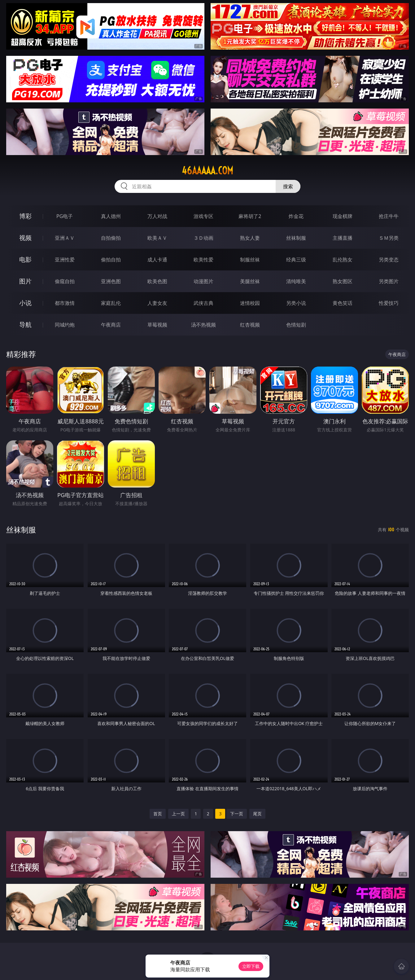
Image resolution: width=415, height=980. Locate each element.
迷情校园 (250, 303)
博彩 (25, 216)
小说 (25, 303)
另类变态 (389, 260)
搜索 (288, 186)
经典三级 (296, 260)
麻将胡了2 (250, 216)
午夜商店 (111, 325)
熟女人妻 (250, 238)
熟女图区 (343, 281)
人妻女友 (157, 303)
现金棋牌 (343, 216)
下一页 (237, 814)
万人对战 (157, 216)
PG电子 (65, 216)
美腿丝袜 (250, 281)
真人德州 (111, 216)
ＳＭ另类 (389, 238)
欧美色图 (157, 281)
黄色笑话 (343, 303)
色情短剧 (296, 325)
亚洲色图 (111, 281)
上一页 (178, 814)
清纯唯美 (296, 281)
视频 (25, 238)
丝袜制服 (296, 238)
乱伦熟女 (343, 260)
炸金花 (296, 216)
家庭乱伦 (111, 303)
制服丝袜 (250, 260)
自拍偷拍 (111, 238)
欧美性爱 (203, 260)
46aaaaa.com (207, 171)
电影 (25, 259)
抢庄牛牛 (389, 216)
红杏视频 (250, 325)
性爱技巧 (389, 303)
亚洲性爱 (65, 260)
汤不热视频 (203, 325)
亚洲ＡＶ (65, 238)
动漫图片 (203, 281)
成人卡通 (157, 260)
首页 (158, 814)
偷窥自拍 (65, 281)
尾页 (257, 814)
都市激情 (65, 303)
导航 (25, 325)
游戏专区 (203, 216)
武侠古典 (203, 303)
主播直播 (343, 238)
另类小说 (296, 303)
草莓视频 (157, 325)
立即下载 (251, 966)
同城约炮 (65, 325)
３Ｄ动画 (203, 238)
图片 (25, 281)
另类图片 (389, 281)
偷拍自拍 (111, 260)
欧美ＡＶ (157, 238)
